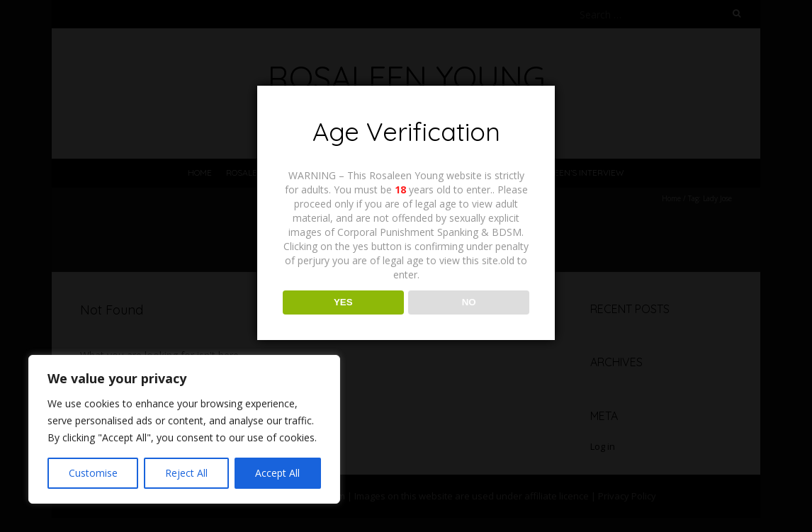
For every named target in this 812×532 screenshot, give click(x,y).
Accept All (277, 473)
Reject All (186, 473)
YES (343, 302)
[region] (184, 429)
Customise (93, 473)
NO (469, 302)
